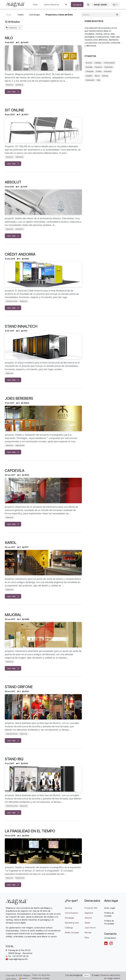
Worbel (88, 933)
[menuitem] (35, 5)
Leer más (13, 92)
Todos (20, 15)
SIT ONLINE (14, 110)
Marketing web (72, 923)
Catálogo (69, 928)
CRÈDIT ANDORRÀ (20, 254)
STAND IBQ (14, 759)
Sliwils (87, 923)
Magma (27, 975)
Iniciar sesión (100, 5)
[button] (88, 5)
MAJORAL (13, 615)
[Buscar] (117, 15)
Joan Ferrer (90, 928)
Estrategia (69, 918)
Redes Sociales (72, 933)
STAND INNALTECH (21, 326)
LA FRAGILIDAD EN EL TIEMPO (30, 831)
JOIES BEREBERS (19, 398)
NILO (9, 38)
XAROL (11, 543)
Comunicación (71, 913)
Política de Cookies (41, 978)
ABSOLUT (13, 182)
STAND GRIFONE (19, 687)
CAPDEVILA (15, 471)
